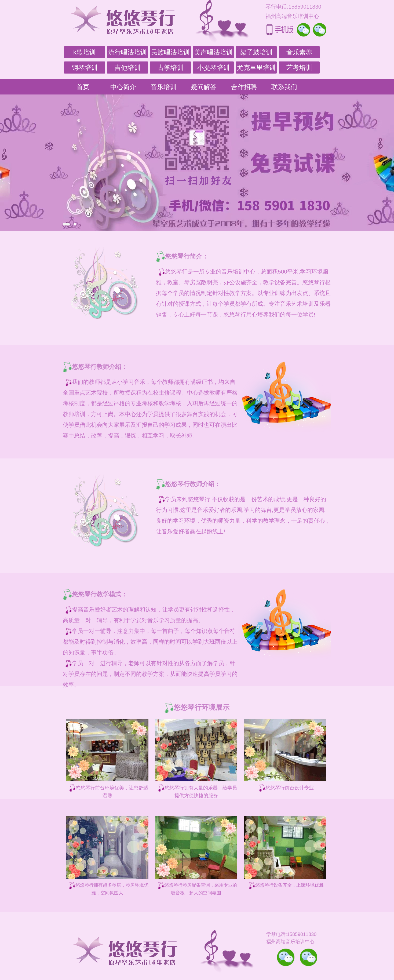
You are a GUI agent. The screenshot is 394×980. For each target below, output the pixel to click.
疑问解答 (204, 87)
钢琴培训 (85, 68)
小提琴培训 (213, 68)
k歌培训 (85, 52)
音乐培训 (163, 87)
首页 (83, 87)
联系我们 (284, 87)
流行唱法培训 (127, 52)
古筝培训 (170, 68)
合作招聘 (244, 87)
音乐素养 (299, 52)
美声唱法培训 (213, 52)
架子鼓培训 (256, 52)
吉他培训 (127, 68)
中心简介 (123, 87)
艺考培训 (299, 68)
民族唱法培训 (170, 52)
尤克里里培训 (256, 68)
